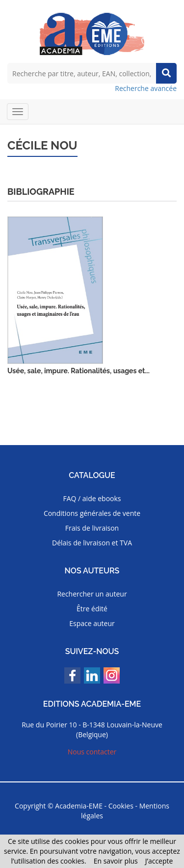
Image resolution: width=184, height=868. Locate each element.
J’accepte (159, 861)
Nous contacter (92, 752)
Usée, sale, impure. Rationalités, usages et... (79, 371)
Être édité (92, 609)
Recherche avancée (146, 88)
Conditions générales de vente (92, 513)
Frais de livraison (92, 528)
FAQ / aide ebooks (92, 498)
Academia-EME (79, 806)
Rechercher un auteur (92, 594)
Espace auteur (92, 623)
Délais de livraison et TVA (92, 543)
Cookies (121, 806)
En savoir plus (116, 861)
